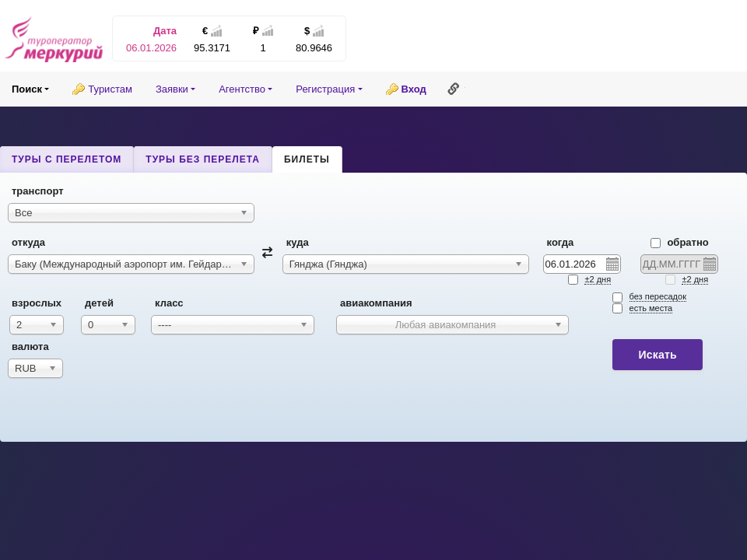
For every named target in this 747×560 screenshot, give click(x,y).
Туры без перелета (203, 159)
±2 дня (598, 279)
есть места (651, 308)
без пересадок (658, 296)
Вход (414, 89)
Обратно (680, 242)
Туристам (110, 89)
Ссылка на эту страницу (454, 89)
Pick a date (612, 264)
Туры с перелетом (67, 159)
